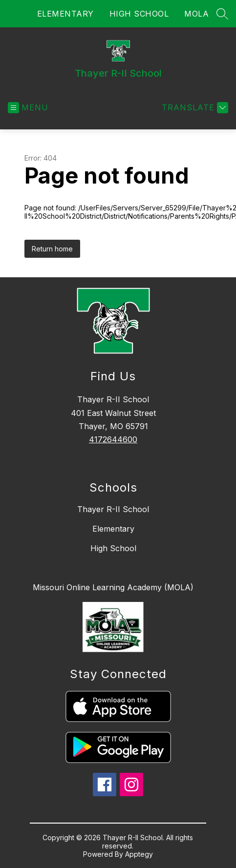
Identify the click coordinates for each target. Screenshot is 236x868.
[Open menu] (28, 108)
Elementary (113, 529)
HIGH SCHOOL (139, 14)
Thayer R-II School (113, 509)
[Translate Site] (194, 108)
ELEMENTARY (65, 14)
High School (113, 548)
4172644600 (113, 439)
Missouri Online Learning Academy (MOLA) (113, 587)
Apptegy (139, 854)
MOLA (196, 14)
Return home (52, 249)
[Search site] (222, 14)
